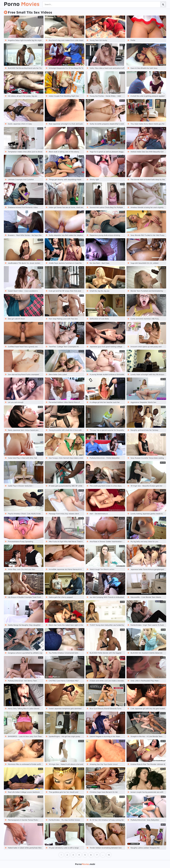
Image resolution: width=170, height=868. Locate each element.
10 (109, 855)
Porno (22, 4)
